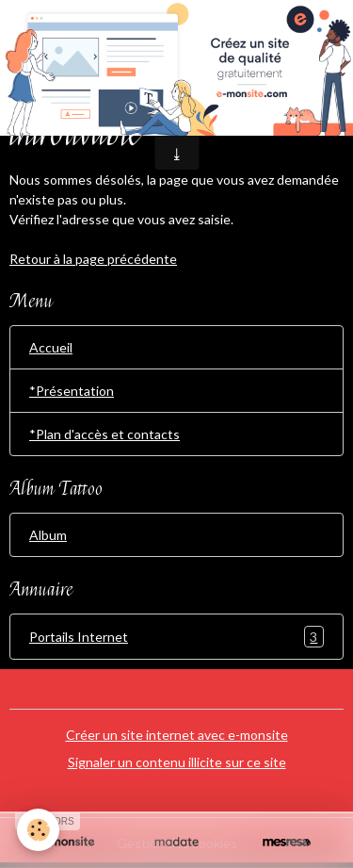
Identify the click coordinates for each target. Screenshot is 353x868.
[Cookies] (38, 830)
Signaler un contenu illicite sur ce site (177, 762)
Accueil (51, 347)
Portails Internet (176, 637)
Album (48, 535)
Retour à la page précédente (93, 259)
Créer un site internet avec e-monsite (177, 735)
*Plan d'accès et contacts (104, 434)
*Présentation (72, 391)
